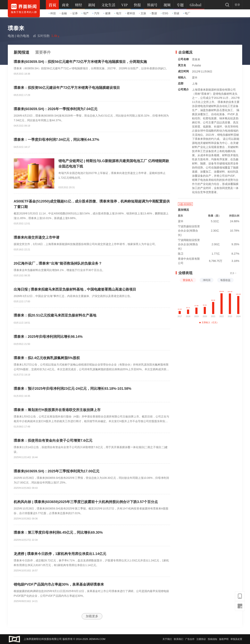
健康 (107, 13)
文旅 (143, 13)
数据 (154, 13)
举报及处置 (236, 639)
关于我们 (167, 639)
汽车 (96, 13)
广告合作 (190, 639)
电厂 (187, 13)
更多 (233, 273)
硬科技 (130, 13)
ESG (165, 13)
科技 (52, 13)
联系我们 (179, 639)
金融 (63, 13)
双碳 (176, 13)
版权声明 (224, 639)
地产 (85, 13)
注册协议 (201, 639)
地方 (118, 13)
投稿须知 (212, 639)
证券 (74, 13)
